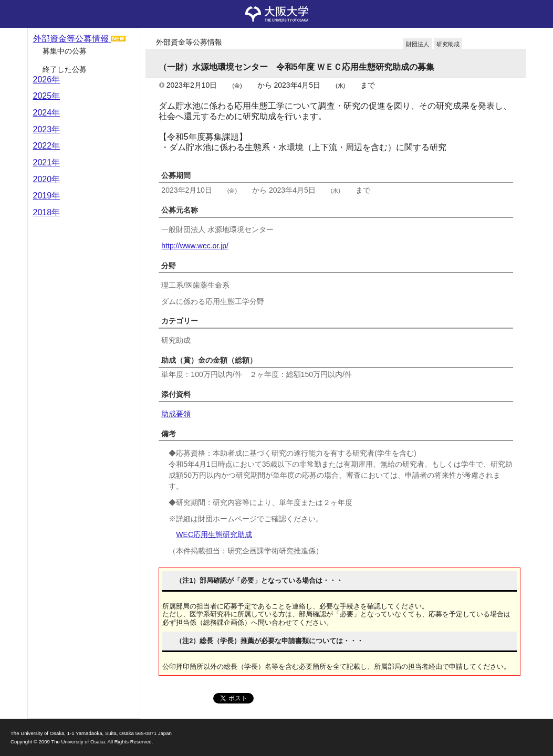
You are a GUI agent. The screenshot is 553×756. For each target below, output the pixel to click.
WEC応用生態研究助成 (214, 534)
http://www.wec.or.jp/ (195, 246)
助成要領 (176, 414)
